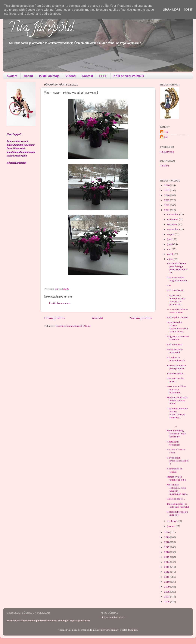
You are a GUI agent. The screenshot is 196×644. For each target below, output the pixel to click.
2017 (167, 547)
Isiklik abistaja (49, 76)
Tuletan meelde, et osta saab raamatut (178, 505)
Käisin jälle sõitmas (177, 317)
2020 (167, 532)
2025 (167, 190)
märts (171, 259)
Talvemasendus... (176, 374)
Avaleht (12, 76)
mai (170, 249)
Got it (188, 10)
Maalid (28, 76)
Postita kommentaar (60, 303)
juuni (170, 244)
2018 (167, 542)
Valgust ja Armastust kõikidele (178, 338)
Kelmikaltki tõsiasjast (173, 443)
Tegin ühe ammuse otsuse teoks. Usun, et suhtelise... (177, 413)
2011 (167, 577)
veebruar (172, 521)
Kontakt (88, 76)
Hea (169, 285)
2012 (167, 572)
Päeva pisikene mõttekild (175, 351)
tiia (166, 137)
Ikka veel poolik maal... (175, 380)
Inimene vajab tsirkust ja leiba (176, 478)
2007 (167, 597)
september (173, 229)
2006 (167, 602)
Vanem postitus (141, 318)
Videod (71, 76)
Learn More (171, 10)
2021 (167, 210)
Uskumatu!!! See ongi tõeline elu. (177, 279)
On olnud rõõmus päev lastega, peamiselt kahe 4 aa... (177, 268)
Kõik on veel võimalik (129, 76)
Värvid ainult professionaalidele (178, 461)
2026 (167, 185)
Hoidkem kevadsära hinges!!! (177, 513)
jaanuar (171, 526)
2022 (167, 205)
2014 (167, 562)
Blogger (133, 630)
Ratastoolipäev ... (176, 499)
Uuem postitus (54, 318)
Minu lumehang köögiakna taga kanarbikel (176, 434)
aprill (170, 254)
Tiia (166, 132)
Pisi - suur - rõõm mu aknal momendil (176, 389)
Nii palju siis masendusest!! (176, 359)
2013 (167, 567)
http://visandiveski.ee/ (113, 617)
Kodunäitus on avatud (175, 470)
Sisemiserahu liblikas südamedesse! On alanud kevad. (178, 327)
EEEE (103, 76)
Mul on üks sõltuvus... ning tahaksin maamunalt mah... (177, 489)
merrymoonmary (110, 630)
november (173, 219)
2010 (167, 582)
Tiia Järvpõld (41, 28)
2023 (167, 200)
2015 (167, 557)
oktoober (173, 224)
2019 (167, 537)
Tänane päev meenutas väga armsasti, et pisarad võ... (176, 300)
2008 (167, 592)
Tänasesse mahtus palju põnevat (176, 367)
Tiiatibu (165, 166)
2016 (167, 552)
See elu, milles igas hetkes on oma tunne (177, 400)
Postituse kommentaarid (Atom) (73, 326)
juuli (170, 239)
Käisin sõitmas (175, 345)
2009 (167, 587)
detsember (173, 214)
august (171, 234)
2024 (167, 195)
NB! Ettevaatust (175, 290)
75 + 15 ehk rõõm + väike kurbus (177, 311)
